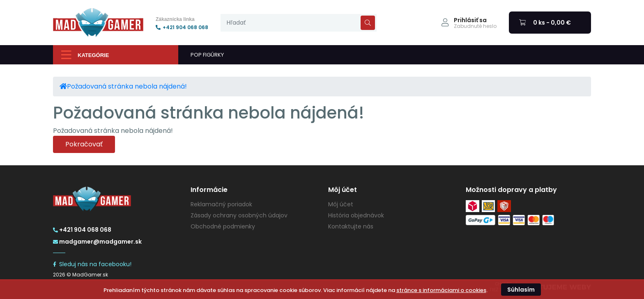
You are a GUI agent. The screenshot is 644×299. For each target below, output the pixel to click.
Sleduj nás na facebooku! (92, 264)
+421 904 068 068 (182, 27)
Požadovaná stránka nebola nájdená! (127, 86)
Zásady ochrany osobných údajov (239, 215)
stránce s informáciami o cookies (441, 290)
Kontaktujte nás (351, 226)
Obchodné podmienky (223, 226)
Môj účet (341, 204)
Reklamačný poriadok (221, 204)
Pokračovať (84, 144)
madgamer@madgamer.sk (97, 242)
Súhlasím (521, 290)
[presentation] (299, 23)
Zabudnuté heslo (475, 26)
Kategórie (85, 55)
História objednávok (356, 215)
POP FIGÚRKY (207, 55)
